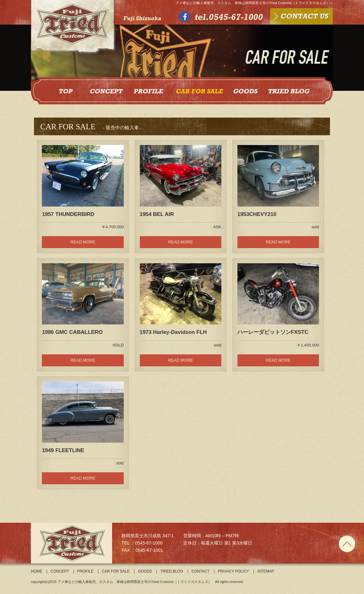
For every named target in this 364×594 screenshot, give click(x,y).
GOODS (145, 571)
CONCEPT (60, 571)
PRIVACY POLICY (233, 571)
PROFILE (85, 571)
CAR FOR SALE (116, 571)
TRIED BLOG (172, 571)
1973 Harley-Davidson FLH (173, 332)
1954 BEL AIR (157, 214)
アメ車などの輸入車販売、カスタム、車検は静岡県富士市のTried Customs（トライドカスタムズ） (135, 582)
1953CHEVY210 (257, 214)
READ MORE (83, 242)
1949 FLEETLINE (63, 450)
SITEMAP (266, 571)
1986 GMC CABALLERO (72, 332)
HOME (37, 571)
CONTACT (200, 571)
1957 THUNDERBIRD (68, 214)
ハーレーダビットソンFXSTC (273, 332)
